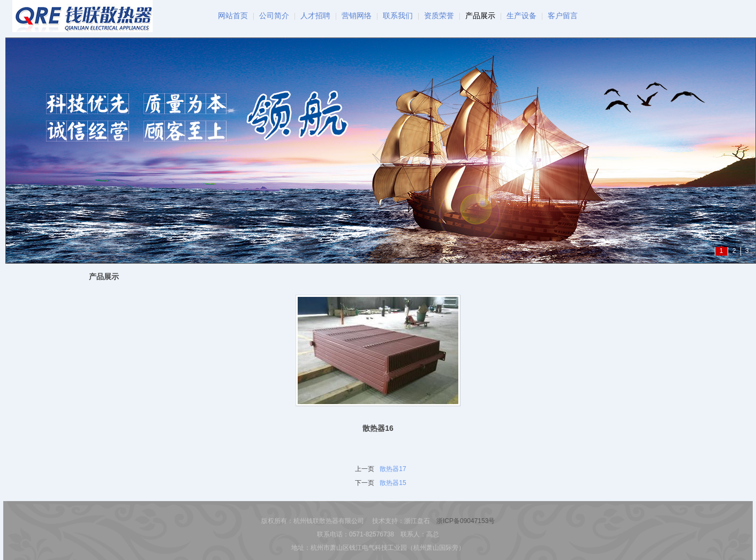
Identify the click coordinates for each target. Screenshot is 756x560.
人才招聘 (315, 16)
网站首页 (233, 16)
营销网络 (357, 16)
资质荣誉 (439, 16)
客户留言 (563, 16)
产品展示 (480, 16)
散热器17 (393, 469)
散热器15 (393, 483)
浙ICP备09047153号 (466, 521)
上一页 (365, 469)
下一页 (365, 483)
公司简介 (274, 16)
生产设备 (521, 16)
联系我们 (398, 16)
